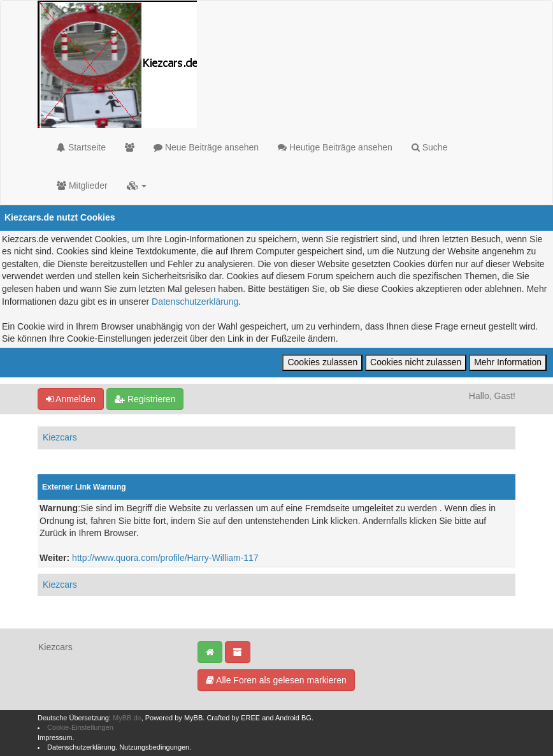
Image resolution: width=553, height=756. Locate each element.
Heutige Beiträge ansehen (335, 147)
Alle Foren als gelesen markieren (276, 680)
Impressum (55, 738)
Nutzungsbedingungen (154, 747)
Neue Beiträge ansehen (206, 147)
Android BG (293, 718)
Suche (430, 147)
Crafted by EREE (233, 718)
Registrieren (145, 399)
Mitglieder (82, 185)
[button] (137, 185)
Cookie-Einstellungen (80, 727)
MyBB (193, 718)
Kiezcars (60, 437)
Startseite (81, 147)
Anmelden (71, 399)
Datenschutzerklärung (195, 302)
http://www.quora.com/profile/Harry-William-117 (165, 558)
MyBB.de (127, 718)
